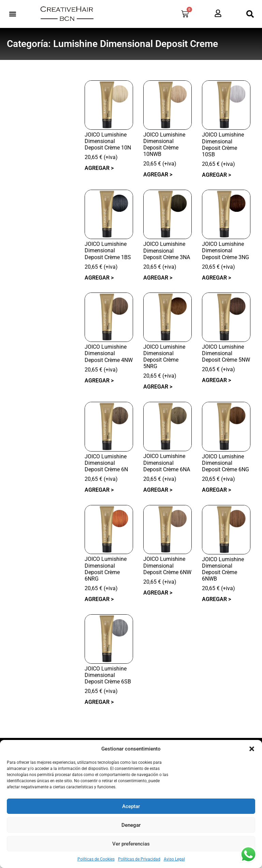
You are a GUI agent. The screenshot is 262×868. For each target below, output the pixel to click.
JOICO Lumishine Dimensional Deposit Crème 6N (106, 463)
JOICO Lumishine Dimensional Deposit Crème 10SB (223, 145)
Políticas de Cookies (96, 859)
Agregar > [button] (99, 168)
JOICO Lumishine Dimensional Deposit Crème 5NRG (164, 357)
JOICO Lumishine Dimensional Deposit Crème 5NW (226, 353)
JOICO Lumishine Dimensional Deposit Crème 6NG (225, 463)
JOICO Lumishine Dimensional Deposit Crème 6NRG (106, 569)
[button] (252, 749)
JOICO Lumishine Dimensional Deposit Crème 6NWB (223, 569)
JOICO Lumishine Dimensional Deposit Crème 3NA (167, 250)
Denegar (131, 825)
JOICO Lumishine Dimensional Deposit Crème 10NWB (164, 145)
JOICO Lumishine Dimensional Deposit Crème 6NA (167, 463)
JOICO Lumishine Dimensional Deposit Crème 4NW (109, 353)
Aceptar (131, 806)
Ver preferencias (131, 844)
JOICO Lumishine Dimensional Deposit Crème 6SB (108, 675)
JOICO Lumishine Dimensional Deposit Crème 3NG (225, 250)
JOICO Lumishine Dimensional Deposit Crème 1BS (108, 250)
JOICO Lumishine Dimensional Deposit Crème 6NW (167, 565)
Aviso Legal (174, 859)
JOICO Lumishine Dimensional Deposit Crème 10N (108, 141)
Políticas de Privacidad (139, 859)
